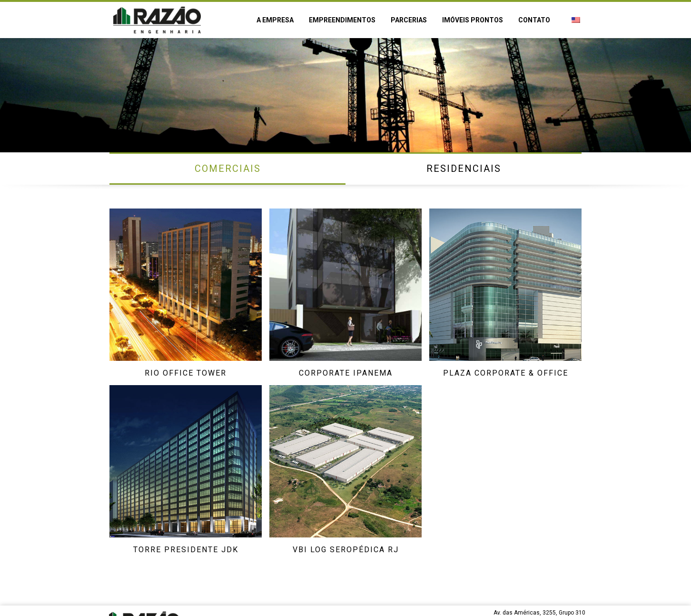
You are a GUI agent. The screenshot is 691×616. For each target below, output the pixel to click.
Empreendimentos (342, 20)
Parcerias (409, 20)
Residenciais (464, 169)
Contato (534, 20)
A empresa (275, 20)
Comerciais (228, 169)
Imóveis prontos (473, 20)
